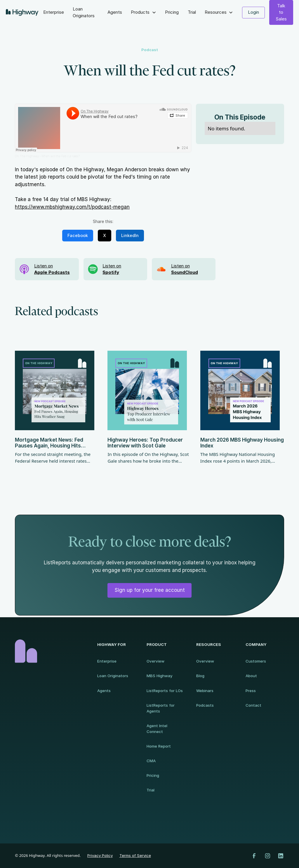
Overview (155, 661)
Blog (200, 676)
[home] (22, 12)
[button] (144, 13)
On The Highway (27, 156)
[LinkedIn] (281, 856)
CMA (151, 761)
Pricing (172, 12)
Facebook (78, 235)
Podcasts (205, 705)
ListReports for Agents (161, 708)
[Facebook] (254, 856)
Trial (192, 12)
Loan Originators (84, 12)
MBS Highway (160, 676)
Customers (256, 661)
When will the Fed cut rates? (61, 156)
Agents (115, 12)
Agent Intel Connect (157, 729)
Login (253, 12)
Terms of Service (135, 855)
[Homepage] (51, 651)
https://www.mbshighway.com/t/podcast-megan (72, 207)
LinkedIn (130, 235)
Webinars (205, 691)
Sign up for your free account (150, 590)
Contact (253, 705)
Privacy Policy (100, 855)
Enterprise (54, 12)
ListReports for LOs (165, 691)
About (251, 676)
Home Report (159, 746)
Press (251, 691)
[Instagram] (268, 856)
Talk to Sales (281, 12)
